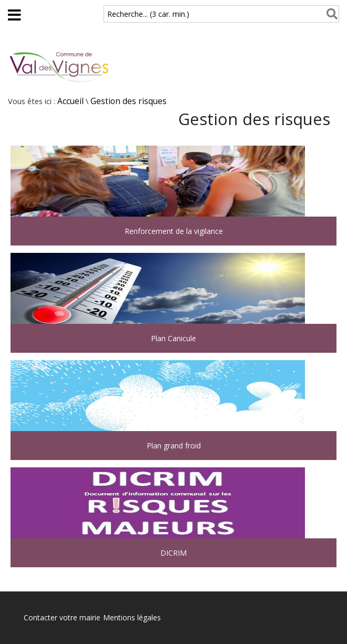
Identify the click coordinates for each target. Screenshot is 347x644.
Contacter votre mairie (62, 617)
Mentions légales (132, 617)
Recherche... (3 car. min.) (148, 14)
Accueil (70, 101)
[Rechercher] (330, 14)
